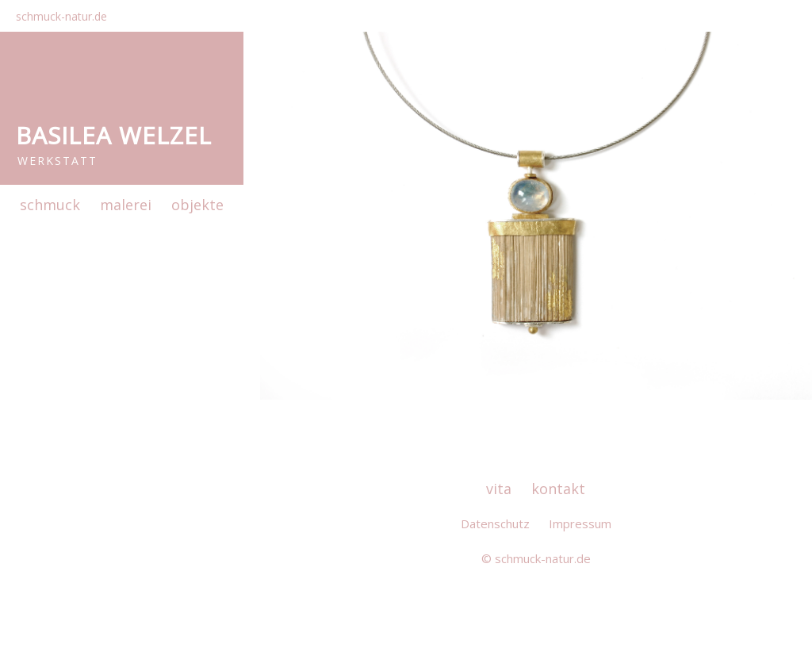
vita (499, 489)
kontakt (558, 489)
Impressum (580, 523)
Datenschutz (495, 523)
